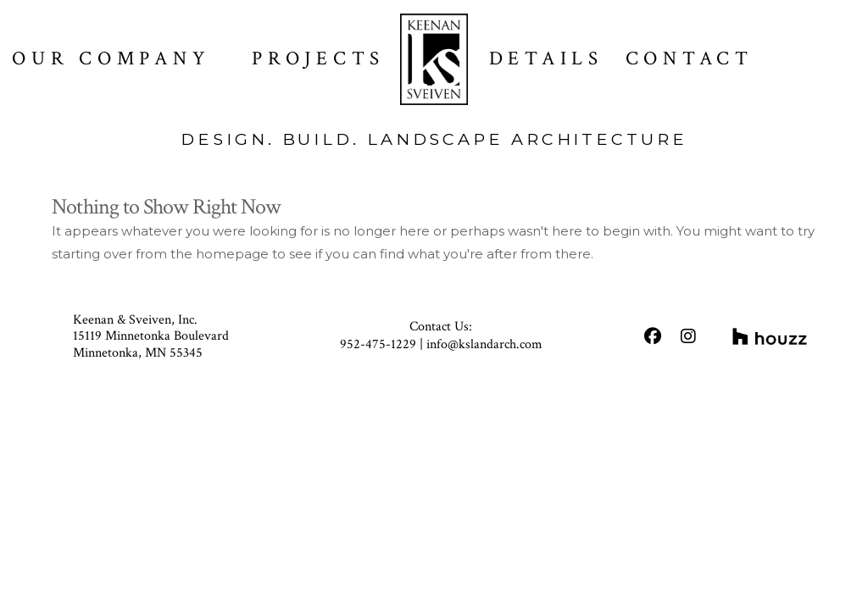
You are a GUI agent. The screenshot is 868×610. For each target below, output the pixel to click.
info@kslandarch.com (484, 344)
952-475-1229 (378, 344)
